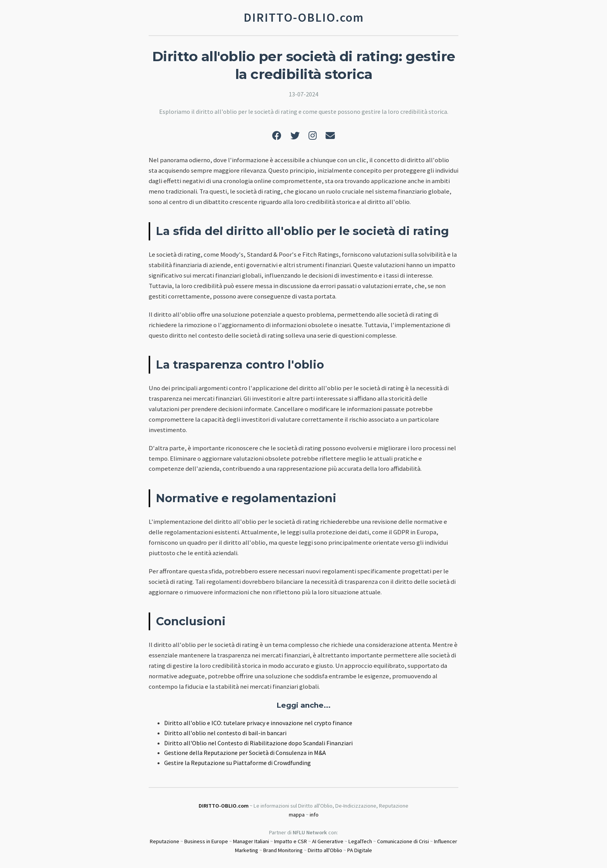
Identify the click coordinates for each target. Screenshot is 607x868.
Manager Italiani (251, 841)
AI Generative (328, 841)
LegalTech (360, 841)
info (314, 815)
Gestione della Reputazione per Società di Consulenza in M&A (245, 753)
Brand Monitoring (283, 850)
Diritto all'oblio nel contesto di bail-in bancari (225, 733)
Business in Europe (206, 841)
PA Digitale (360, 850)
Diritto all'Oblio (325, 850)
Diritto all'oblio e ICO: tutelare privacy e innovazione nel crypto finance (258, 723)
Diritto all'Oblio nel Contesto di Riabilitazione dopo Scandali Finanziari (258, 743)
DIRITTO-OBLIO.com (224, 806)
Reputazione (165, 841)
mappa (297, 815)
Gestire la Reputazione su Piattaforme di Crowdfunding (237, 763)
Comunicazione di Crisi (403, 841)
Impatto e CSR (291, 841)
